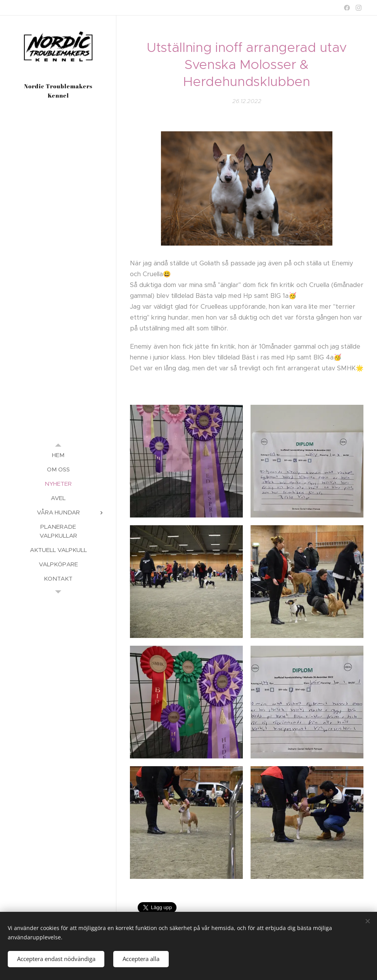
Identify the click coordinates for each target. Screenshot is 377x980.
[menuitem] (58, 455)
